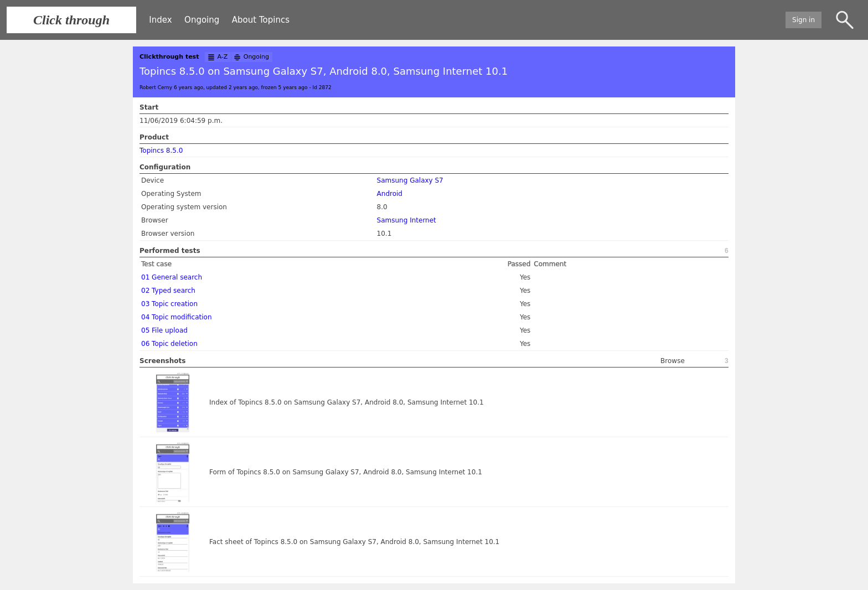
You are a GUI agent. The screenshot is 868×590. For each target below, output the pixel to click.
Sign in (804, 20)
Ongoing (202, 20)
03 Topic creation (169, 304)
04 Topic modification (177, 317)
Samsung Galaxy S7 (410, 180)
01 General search (172, 277)
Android (390, 194)
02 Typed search (168, 291)
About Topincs (261, 20)
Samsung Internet (407, 220)
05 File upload (164, 330)
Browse (673, 361)
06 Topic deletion (169, 344)
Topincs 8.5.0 (161, 151)
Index (160, 20)
